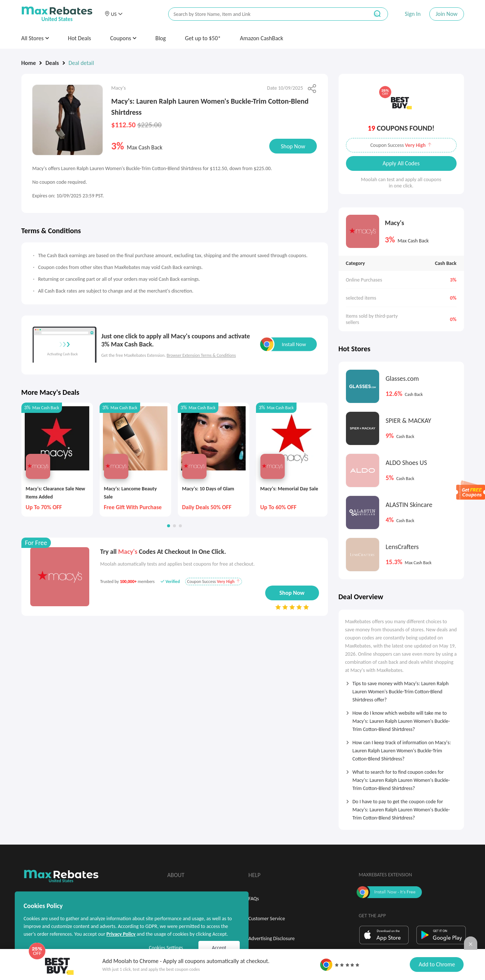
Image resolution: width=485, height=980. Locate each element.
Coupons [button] (123, 38)
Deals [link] (52, 63)
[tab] (401, 689)
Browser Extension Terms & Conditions (201, 355)
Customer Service (267, 919)
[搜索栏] (264, 14)
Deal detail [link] (81, 63)
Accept (219, 948)
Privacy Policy (121, 934)
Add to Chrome (437, 964)
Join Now (446, 14)
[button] (114, 14)
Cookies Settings (166, 948)
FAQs (254, 899)
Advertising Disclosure (272, 938)
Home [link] (29, 63)
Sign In (413, 14)
